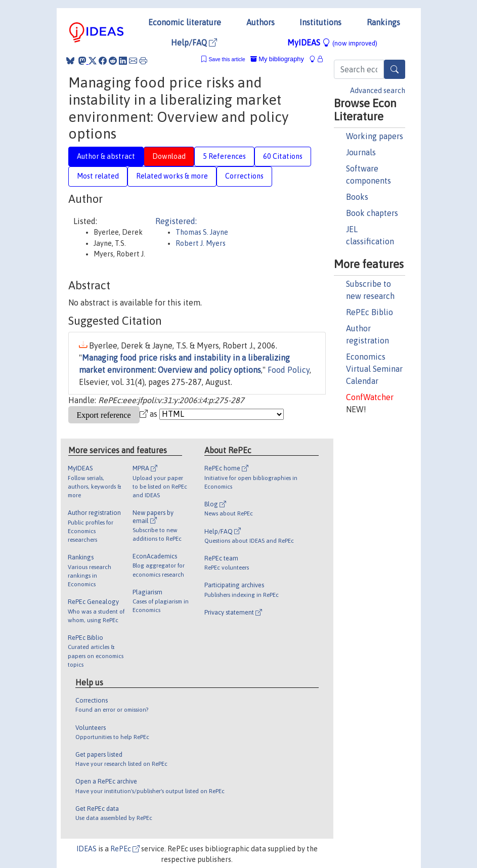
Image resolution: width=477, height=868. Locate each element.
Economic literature (185, 22)
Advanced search (378, 91)
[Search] (395, 69)
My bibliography (277, 59)
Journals (361, 152)
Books (357, 197)
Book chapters (372, 213)
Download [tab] (169, 156)
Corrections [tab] (244, 176)
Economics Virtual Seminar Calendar (374, 369)
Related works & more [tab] (172, 176)
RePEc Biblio (370, 312)
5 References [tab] (224, 156)
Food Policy (289, 370)
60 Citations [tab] (283, 156)
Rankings (383, 22)
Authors (261, 22)
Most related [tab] (98, 176)
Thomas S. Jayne (202, 232)
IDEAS (86, 849)
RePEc (125, 849)
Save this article (227, 59)
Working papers (375, 136)
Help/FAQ (194, 42)
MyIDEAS (332, 42)
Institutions (320, 22)
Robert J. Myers (201, 243)
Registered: (176, 221)
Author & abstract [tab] (106, 156)
